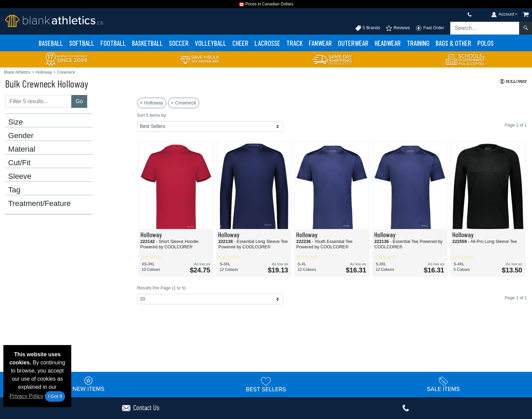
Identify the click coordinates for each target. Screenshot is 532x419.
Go (79, 101)
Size (16, 122)
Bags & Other (453, 43)
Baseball (51, 43)
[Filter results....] (38, 101)
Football (113, 43)
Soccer (179, 43)
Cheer (240, 43)
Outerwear (353, 43)
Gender (21, 136)
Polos (486, 43)
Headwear (388, 43)
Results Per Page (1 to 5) (161, 288)
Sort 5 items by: (152, 115)
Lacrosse (267, 43)
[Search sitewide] (485, 28)
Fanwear (320, 43)
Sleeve (20, 176)
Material (22, 149)
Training (418, 43)
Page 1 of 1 (516, 298)
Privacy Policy (26, 396)
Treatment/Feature (40, 204)
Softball (82, 43)
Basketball (147, 43)
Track (294, 43)
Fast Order (430, 28)
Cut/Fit (19, 163)
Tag (14, 190)
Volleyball (211, 43)
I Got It (55, 396)
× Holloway (152, 103)
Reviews (398, 28)
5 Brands (368, 28)
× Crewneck (184, 103)
